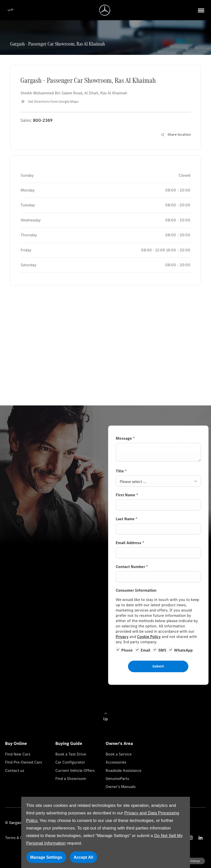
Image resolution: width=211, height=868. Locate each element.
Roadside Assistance (123, 770)
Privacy (122, 637)
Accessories (116, 762)
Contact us (15, 770)
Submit (158, 666)
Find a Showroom (71, 779)
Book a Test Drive (71, 754)
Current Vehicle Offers (75, 770)
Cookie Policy (149, 637)
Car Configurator (70, 762)
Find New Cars (18, 754)
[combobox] (158, 481)
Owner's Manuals (121, 787)
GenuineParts (117, 779)
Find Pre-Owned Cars (24, 762)
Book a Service (119, 754)
